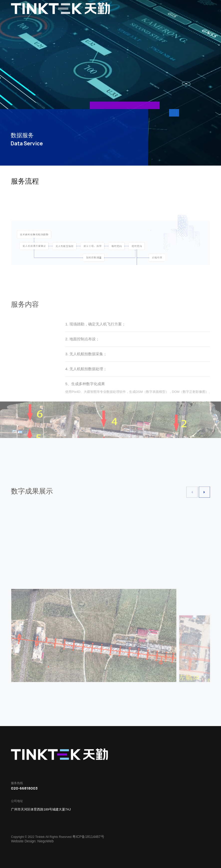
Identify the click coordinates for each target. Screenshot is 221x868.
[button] (204, 497)
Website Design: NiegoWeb (32, 841)
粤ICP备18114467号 (88, 837)
